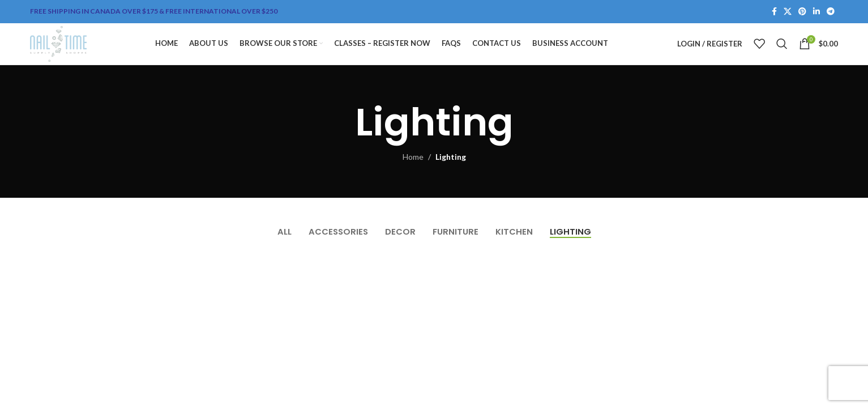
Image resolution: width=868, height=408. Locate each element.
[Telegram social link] (831, 12)
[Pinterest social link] (802, 12)
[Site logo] (72, 52)
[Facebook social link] (774, 12)
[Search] (782, 53)
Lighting (451, 175)
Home (413, 175)
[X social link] (788, 12)
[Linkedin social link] (816, 12)
